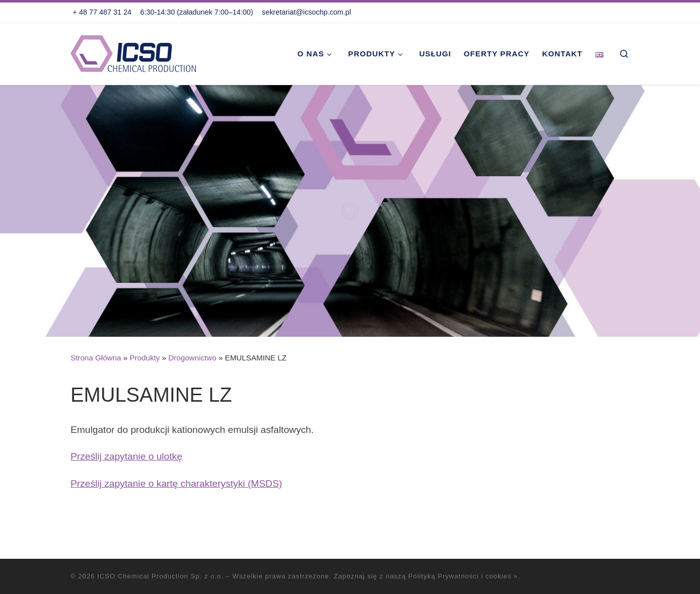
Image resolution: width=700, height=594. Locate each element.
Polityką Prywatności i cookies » (463, 576)
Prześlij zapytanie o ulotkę (126, 456)
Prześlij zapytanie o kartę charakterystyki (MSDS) (176, 484)
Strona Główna (96, 358)
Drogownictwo (192, 358)
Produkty (145, 358)
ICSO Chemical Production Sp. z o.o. (160, 576)
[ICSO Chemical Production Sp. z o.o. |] (133, 52)
